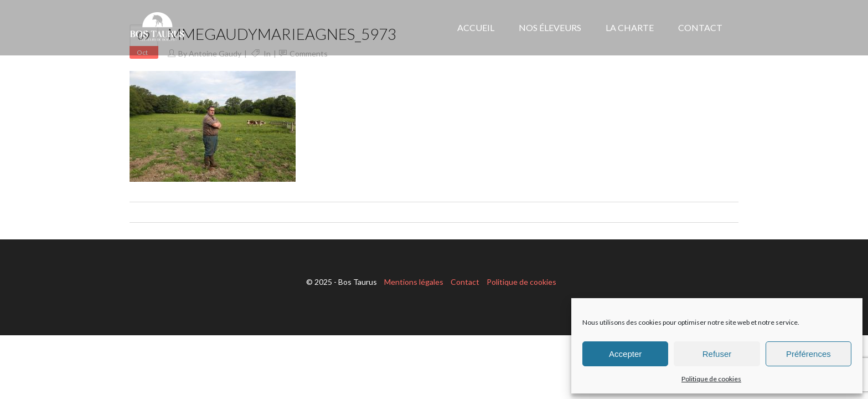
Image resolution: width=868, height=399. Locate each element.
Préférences (808, 354)
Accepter (625, 354)
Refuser (717, 354)
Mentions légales (414, 282)
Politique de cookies (711, 379)
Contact (465, 282)
